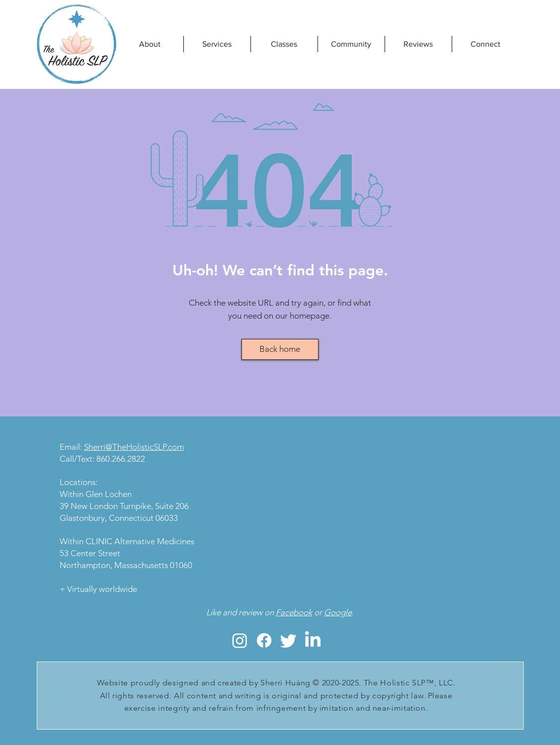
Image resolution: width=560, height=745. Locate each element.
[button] (284, 44)
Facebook (294, 612)
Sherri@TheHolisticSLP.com (134, 447)
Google (338, 612)
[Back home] (280, 349)
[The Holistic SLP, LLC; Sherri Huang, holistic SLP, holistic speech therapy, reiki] (240, 640)
